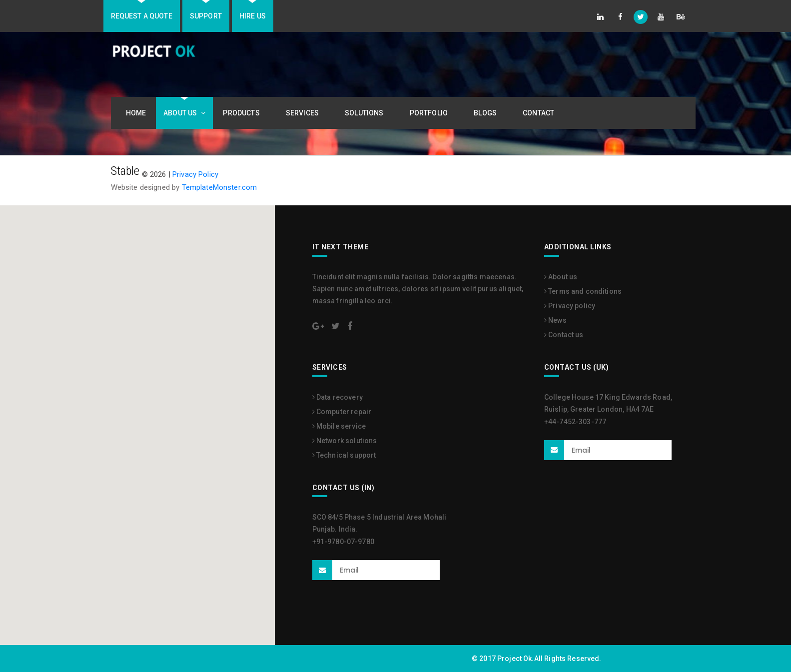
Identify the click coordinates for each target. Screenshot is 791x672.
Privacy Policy (195, 174)
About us (561, 277)
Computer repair (342, 412)
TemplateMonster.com (220, 187)
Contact (538, 113)
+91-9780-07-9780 (343, 542)
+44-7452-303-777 (575, 422)
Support (206, 16)
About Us (184, 113)
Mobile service (339, 426)
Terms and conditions (583, 291)
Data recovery (338, 397)
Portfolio (431, 113)
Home (136, 113)
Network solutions (345, 441)
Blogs (487, 113)
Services (304, 113)
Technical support (344, 455)
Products (243, 113)
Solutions (366, 113)
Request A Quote (142, 16)
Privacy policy (570, 306)
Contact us (564, 335)
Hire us (253, 16)
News (555, 320)
